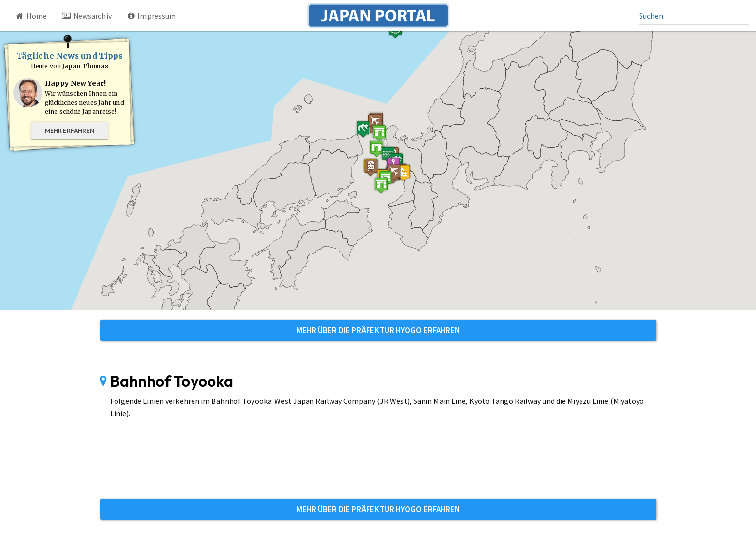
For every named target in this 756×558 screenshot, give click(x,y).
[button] (379, 133)
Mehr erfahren (69, 130)
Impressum (151, 16)
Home (31, 16)
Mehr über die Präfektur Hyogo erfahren (378, 330)
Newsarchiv (87, 16)
